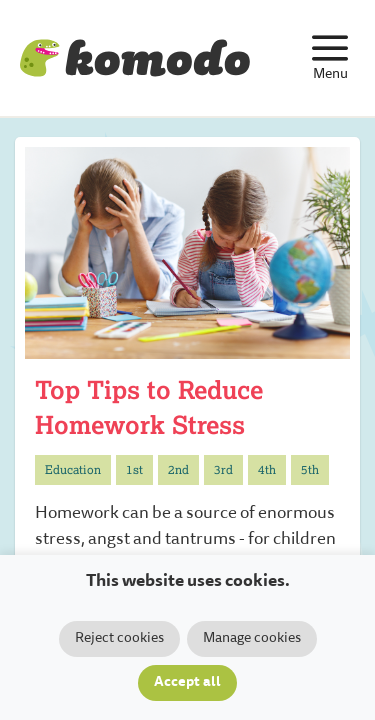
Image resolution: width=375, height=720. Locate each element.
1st (134, 469)
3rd (223, 469)
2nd (178, 469)
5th (310, 469)
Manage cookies (252, 639)
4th (267, 469)
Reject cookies (119, 639)
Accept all (187, 683)
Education (73, 469)
